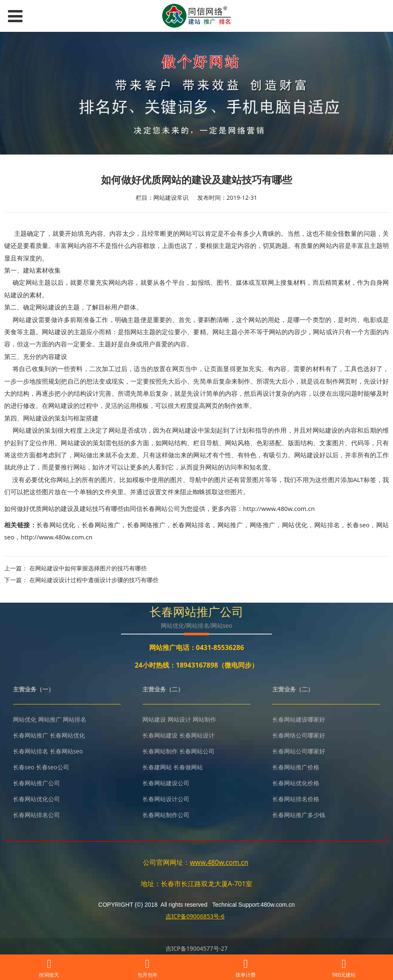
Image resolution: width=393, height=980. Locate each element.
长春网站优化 (56, 525)
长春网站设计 (197, 735)
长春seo (358, 525)
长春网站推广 (101, 525)
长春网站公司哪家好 (299, 751)
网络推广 (263, 525)
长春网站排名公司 (36, 815)
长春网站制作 (160, 751)
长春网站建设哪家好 (299, 719)
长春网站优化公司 (36, 799)
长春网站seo (66, 751)
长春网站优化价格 (296, 783)
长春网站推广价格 (296, 767)
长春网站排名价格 (296, 799)
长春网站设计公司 (166, 799)
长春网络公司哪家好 (299, 735)
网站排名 (327, 525)
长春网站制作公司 (166, 815)
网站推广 (230, 525)
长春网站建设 (160, 735)
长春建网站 (157, 767)
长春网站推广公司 (36, 783)
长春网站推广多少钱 (299, 815)
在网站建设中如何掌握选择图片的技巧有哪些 (88, 568)
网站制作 (204, 719)
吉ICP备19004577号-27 (197, 948)
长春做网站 (188, 767)
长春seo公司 (53, 767)
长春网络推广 (146, 525)
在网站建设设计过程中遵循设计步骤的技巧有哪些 (94, 580)
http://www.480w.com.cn (56, 537)
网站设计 (179, 719)
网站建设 (154, 719)
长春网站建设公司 (166, 783)
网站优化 (295, 525)
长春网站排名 (191, 525)
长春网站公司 (197, 751)
